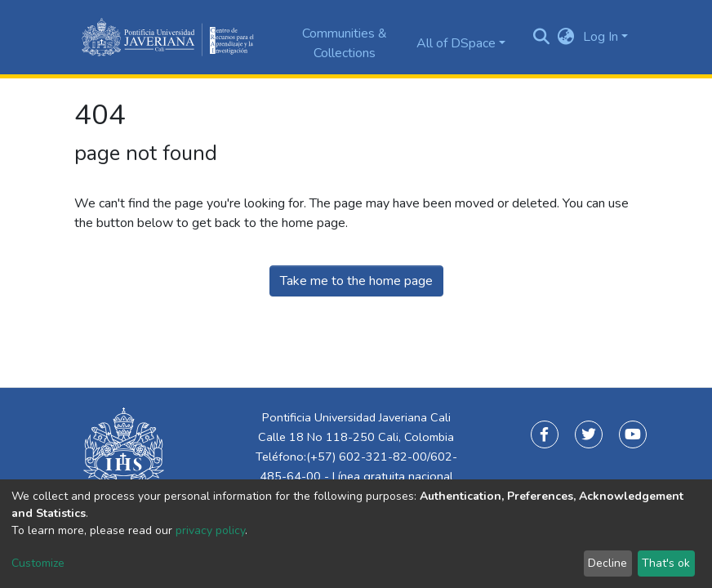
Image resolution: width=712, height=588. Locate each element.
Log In (601, 37)
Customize (38, 563)
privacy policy (210, 530)
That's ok (666, 563)
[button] (566, 37)
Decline (607, 563)
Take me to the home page (356, 281)
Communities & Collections (345, 43)
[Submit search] (542, 38)
